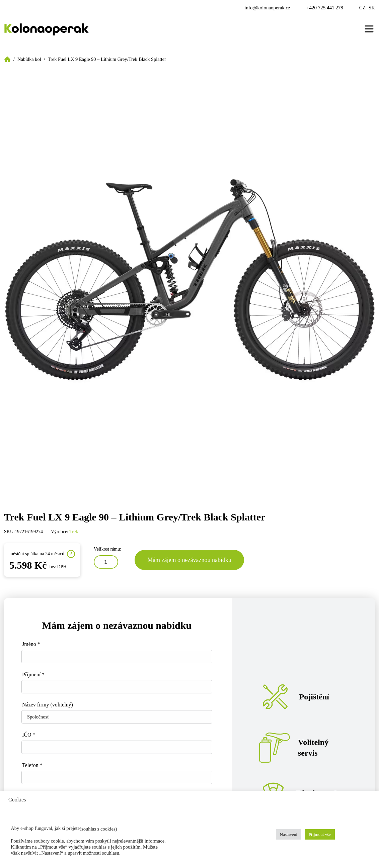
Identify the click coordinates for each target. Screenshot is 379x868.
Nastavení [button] (289, 834)
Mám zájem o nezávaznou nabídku (189, 560)
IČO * (29, 735)
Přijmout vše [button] (320, 834)
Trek (74, 532)
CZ (362, 8)
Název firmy (48, 705)
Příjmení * (33, 674)
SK (372, 8)
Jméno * (31, 644)
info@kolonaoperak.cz (267, 8)
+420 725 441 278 (325, 8)
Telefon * (32, 765)
